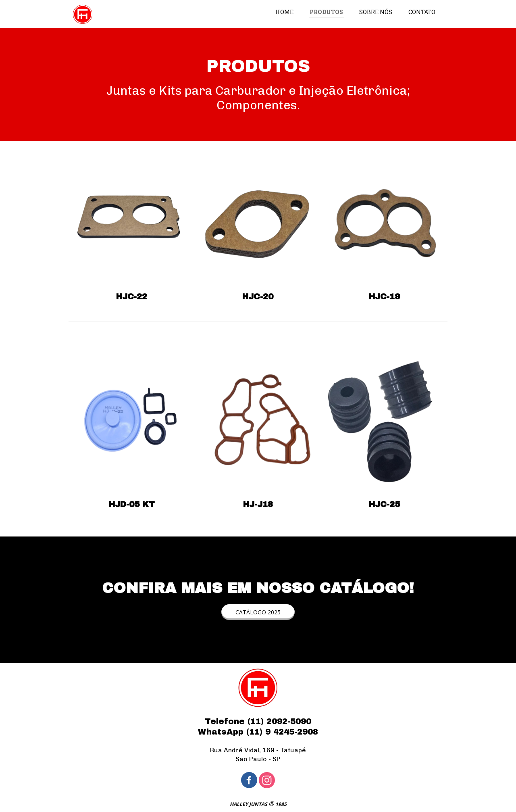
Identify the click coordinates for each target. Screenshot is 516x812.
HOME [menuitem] (284, 12)
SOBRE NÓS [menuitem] (376, 12)
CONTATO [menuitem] (422, 12)
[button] (258, 612)
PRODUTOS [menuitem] (326, 12)
